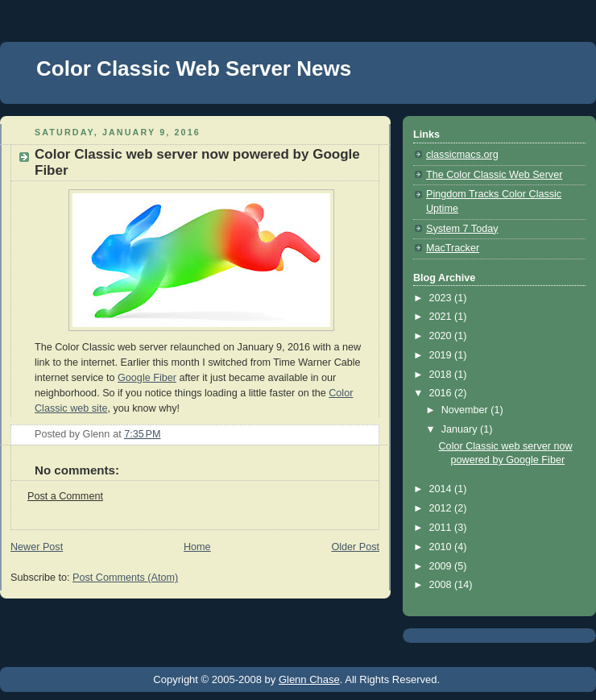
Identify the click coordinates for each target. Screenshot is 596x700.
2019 (442, 355)
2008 (442, 585)
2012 (442, 508)
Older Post (355, 547)
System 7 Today (462, 229)
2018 (442, 375)
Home (197, 547)
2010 (442, 547)
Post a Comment (65, 496)
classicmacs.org (462, 155)
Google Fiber (147, 378)
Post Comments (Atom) (125, 578)
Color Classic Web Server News (194, 68)
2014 (442, 489)
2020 (442, 336)
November (466, 410)
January (461, 429)
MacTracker (453, 248)
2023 (442, 298)
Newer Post (37, 547)
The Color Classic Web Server (494, 175)
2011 (442, 528)
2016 (442, 393)
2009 (442, 566)
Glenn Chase (309, 679)
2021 (442, 317)
